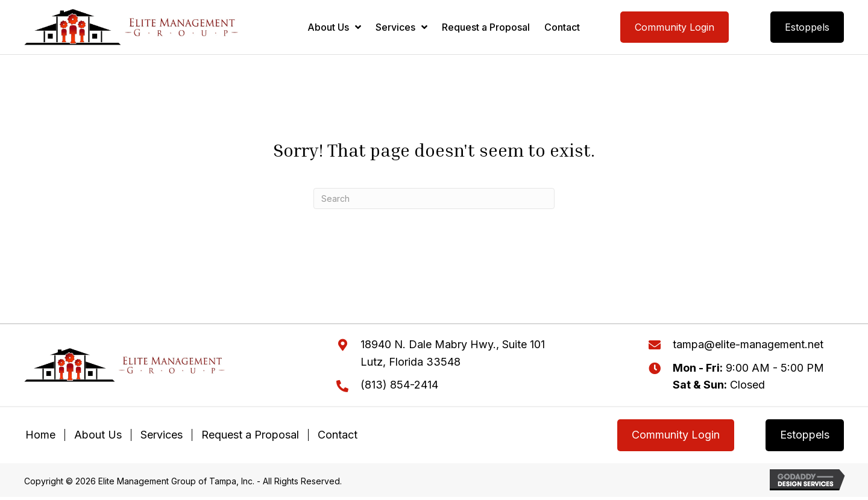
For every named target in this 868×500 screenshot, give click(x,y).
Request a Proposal (250, 435)
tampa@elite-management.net (748, 344)
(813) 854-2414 (399, 385)
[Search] (434, 198)
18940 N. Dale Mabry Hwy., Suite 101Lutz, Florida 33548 (453, 353)
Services (162, 435)
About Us (98, 435)
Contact (338, 435)
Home (40, 435)
